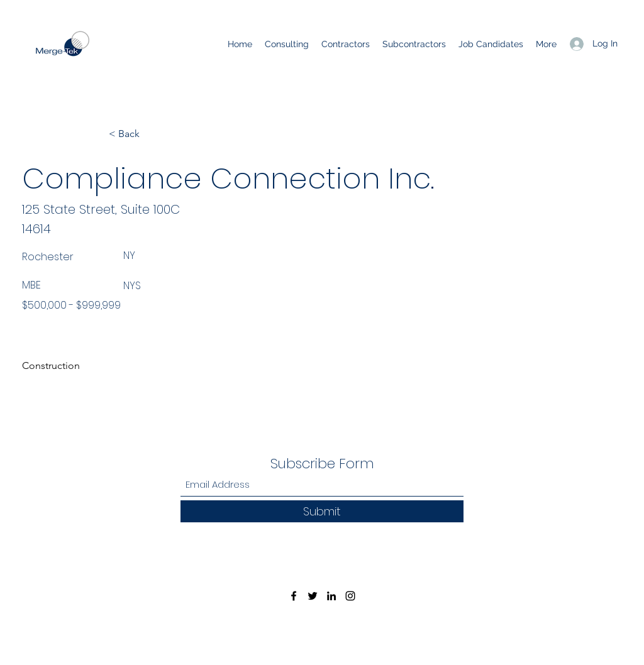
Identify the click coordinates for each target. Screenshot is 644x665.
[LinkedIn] (331, 596)
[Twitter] (313, 596)
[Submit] (322, 511)
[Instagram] (350, 596)
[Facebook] (294, 596)
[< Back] (150, 134)
